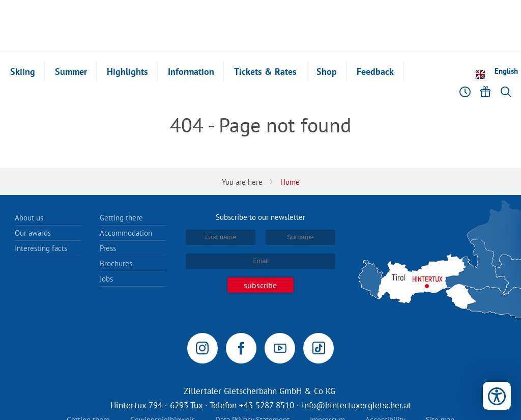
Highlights (127, 72)
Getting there (121, 218)
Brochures (116, 263)
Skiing (23, 72)
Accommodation (126, 233)
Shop (327, 72)
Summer (71, 72)
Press (108, 248)
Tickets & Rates (265, 72)
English (506, 71)
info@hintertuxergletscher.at (356, 405)
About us (29, 218)
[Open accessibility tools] (497, 396)
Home (290, 182)
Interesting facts (41, 248)
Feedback (375, 72)
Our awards (33, 233)
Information (191, 72)
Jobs (106, 279)
